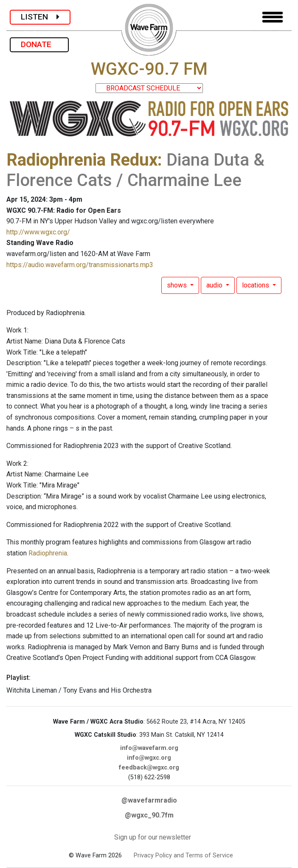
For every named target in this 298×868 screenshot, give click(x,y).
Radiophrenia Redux (82, 160)
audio (215, 285)
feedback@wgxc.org (149, 768)
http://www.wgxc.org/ (38, 232)
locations (256, 285)
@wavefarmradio (149, 800)
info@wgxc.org (149, 758)
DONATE (39, 44)
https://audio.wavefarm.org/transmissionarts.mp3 (80, 265)
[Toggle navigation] (273, 17)
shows (178, 285)
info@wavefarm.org (149, 748)
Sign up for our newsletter (153, 837)
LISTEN (40, 17)
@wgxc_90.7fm (149, 815)
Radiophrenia (48, 553)
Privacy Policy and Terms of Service (183, 855)
